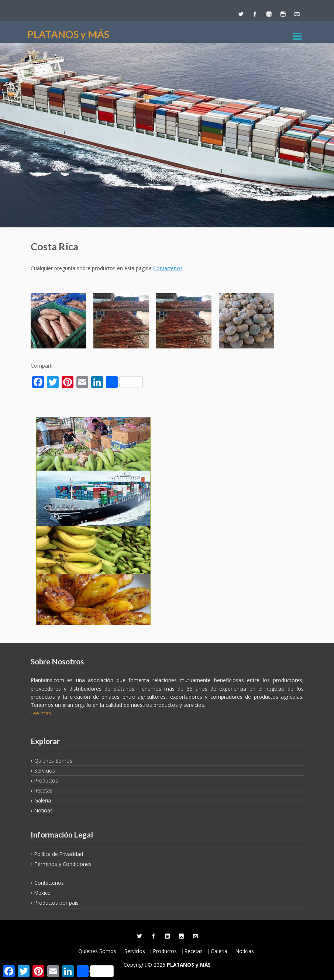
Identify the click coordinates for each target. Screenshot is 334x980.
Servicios (45, 771)
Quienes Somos (53, 761)
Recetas (43, 790)
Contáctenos (49, 883)
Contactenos (168, 268)
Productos (46, 780)
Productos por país (56, 903)
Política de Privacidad (59, 854)
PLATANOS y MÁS (68, 34)
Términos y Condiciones (63, 864)
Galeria (43, 800)
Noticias (44, 810)
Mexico (42, 893)
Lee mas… (43, 713)
